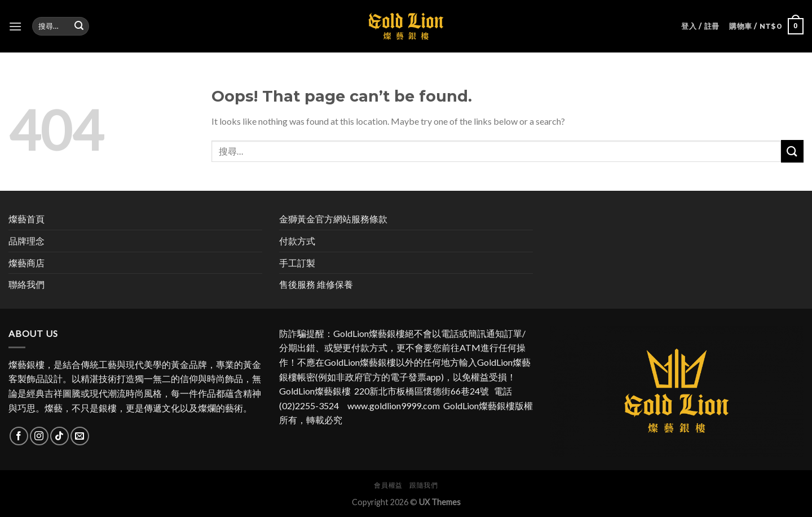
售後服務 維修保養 (316, 284)
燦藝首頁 (27, 219)
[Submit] (792, 151)
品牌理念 (27, 241)
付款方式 (297, 241)
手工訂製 (297, 263)
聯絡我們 (27, 284)
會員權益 (388, 485)
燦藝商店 (27, 263)
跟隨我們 (423, 485)
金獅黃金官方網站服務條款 (333, 219)
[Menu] (15, 26)
